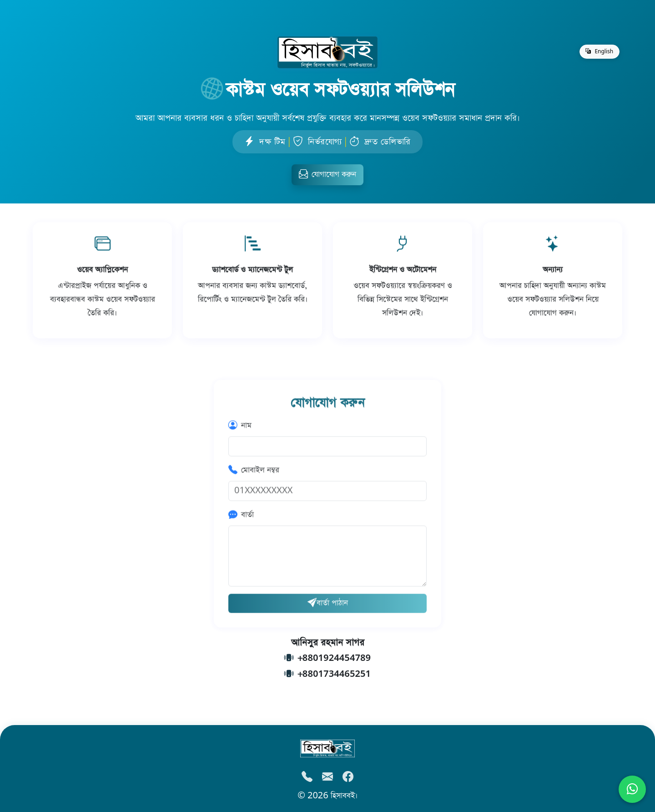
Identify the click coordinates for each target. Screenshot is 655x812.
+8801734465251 (334, 674)
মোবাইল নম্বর (254, 471)
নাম (240, 427)
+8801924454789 (334, 658)
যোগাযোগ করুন (327, 175)
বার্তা (241, 516)
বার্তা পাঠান (328, 604)
